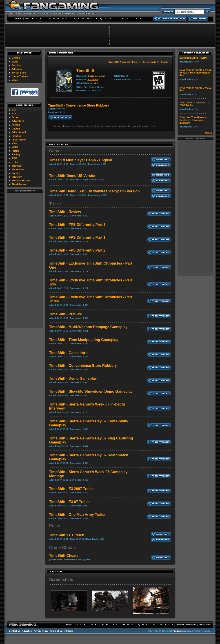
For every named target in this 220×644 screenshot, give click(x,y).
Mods (15, 62)
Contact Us (15, 631)
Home (19, 18)
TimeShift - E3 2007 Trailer (72, 489)
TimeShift (85, 71)
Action (15, 117)
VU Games (93, 79)
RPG (14, 158)
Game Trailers (20, 76)
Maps (15, 80)
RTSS (15, 162)
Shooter (16, 166)
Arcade (16, 125)
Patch (55, 526)
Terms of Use (57, 631)
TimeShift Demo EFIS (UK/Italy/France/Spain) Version (94, 191)
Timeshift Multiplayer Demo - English (81, 160)
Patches (17, 65)
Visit (96, 83)
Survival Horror (21, 180)
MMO (15, 147)
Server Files (19, 73)
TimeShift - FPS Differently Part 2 (77, 250)
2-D (14, 110)
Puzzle (16, 151)
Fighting (17, 136)
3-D (14, 114)
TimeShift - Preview (66, 314)
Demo (55, 151)
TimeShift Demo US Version (73, 176)
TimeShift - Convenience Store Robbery (83, 366)
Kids (14, 143)
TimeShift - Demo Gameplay (73, 378)
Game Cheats (62, 547)
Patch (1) (137, 62)
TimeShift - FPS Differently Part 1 (77, 237)
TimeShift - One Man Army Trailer (78, 515)
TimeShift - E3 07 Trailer (70, 502)
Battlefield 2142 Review (193, 58)
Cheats (165, 62)
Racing (16, 154)
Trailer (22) (125, 62)
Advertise (27, 631)
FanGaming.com (181, 631)
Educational (19, 132)
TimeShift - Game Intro (68, 353)
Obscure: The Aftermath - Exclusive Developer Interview (195, 120)
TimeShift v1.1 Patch (67, 535)
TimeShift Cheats (64, 556)
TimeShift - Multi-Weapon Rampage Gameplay (88, 327)
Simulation (18, 169)
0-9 (27, 18)
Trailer (55, 204)
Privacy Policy (41, 631)
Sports (16, 173)
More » (208, 133)
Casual (16, 129)
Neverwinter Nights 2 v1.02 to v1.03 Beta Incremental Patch (196, 73)
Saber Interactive (97, 76)
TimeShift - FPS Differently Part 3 (77, 225)
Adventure (18, 121)
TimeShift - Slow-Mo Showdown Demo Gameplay (91, 391)
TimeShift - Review (65, 212)
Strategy (17, 177)
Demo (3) (113, 62)
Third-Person (20, 184)
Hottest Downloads (186, 625)
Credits (69, 631)
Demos (16, 58)
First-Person (19, 140)
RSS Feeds (205, 625)
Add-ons (17, 69)
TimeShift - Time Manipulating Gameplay (84, 340)
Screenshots (61, 579)
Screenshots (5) (151, 62)
